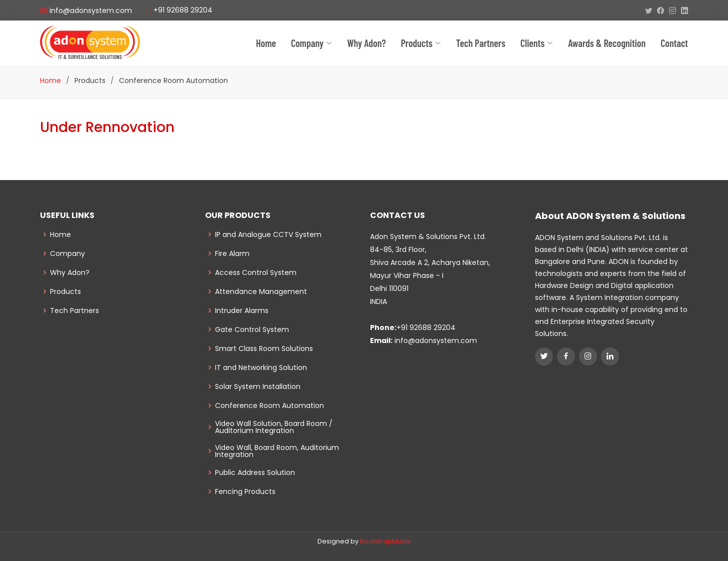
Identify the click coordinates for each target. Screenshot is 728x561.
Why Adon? (366, 43)
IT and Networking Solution (261, 367)
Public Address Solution (255, 472)
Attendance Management (261, 291)
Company (311, 43)
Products (65, 291)
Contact (674, 43)
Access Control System (256, 272)
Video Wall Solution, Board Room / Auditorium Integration (274, 427)
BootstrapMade (385, 541)
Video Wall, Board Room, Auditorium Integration (277, 451)
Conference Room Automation (269, 405)
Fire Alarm (232, 253)
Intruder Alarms (242, 310)
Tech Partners (74, 310)
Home (266, 43)
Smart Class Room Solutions (264, 348)
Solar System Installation (258, 386)
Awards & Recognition (607, 43)
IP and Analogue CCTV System (268, 234)
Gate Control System (252, 329)
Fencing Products (245, 491)
